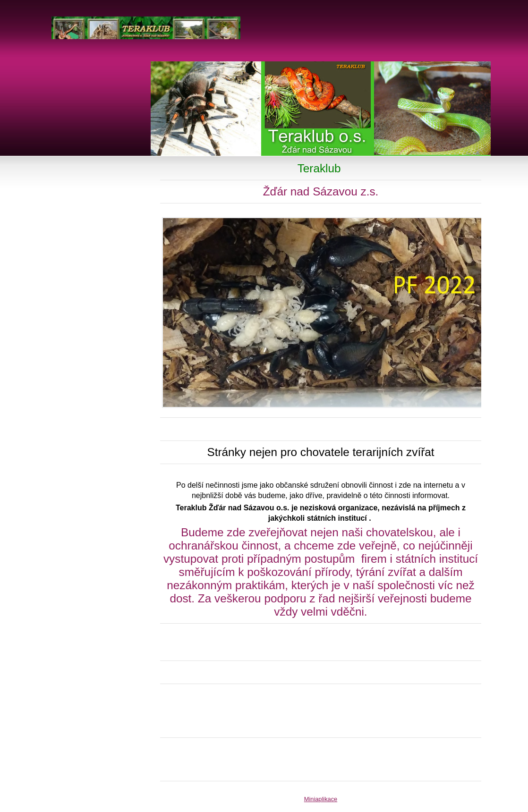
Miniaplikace (321, 799)
